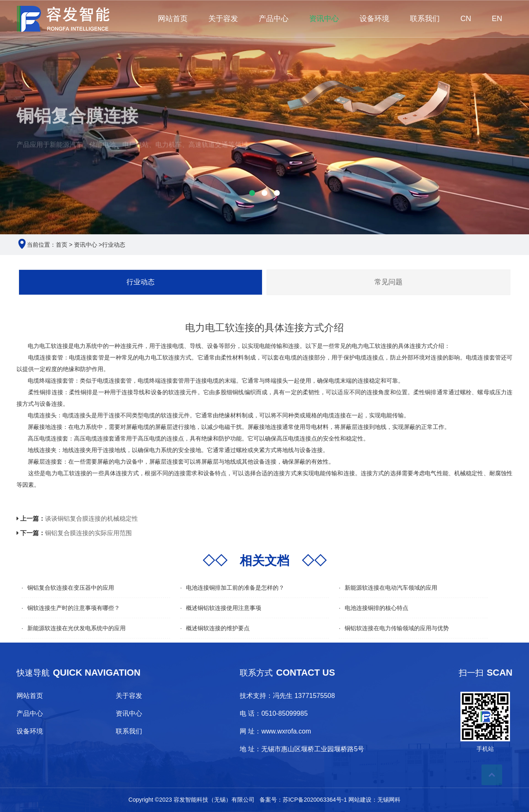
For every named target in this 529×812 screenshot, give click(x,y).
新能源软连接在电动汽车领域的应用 (391, 588)
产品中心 (274, 19)
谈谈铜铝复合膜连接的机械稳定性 (92, 518)
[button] (252, 193)
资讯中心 (324, 19)
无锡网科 (389, 800)
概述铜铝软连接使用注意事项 (224, 608)
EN (497, 19)
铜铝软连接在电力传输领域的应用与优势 (397, 628)
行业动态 (114, 245)
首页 (62, 245)
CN (466, 19)
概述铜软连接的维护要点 (218, 628)
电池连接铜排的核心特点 (376, 608)
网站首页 (173, 19)
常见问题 (388, 282)
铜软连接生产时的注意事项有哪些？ (74, 608)
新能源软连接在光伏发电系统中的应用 (76, 628)
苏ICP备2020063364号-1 (315, 800)
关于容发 (223, 19)
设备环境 (374, 19)
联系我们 (425, 19)
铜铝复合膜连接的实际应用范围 (88, 533)
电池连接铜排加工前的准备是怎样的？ (235, 588)
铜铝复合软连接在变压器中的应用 (71, 588)
